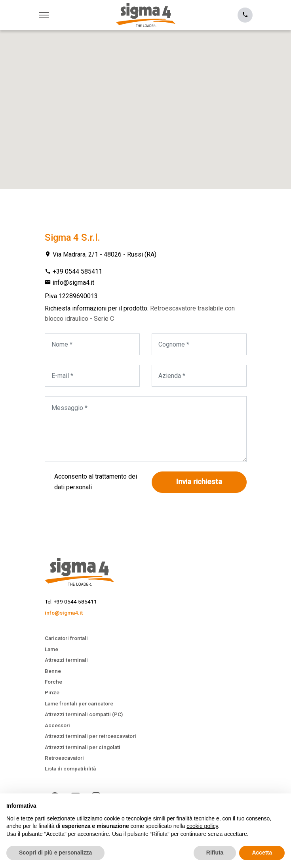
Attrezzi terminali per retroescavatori (90, 736)
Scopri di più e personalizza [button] (55, 853)
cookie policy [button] (202, 826)
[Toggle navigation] (46, 15)
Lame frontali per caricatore (79, 703)
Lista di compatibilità (70, 768)
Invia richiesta (199, 482)
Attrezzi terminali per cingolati (83, 747)
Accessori (57, 725)
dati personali (73, 487)
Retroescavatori (64, 758)
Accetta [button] (262, 853)
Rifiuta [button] (215, 853)
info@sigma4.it (73, 283)
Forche (53, 682)
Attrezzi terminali (66, 660)
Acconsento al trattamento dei (96, 482)
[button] (146, 102)
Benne (53, 671)
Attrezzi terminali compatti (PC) (84, 714)
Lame (51, 649)
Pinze (52, 692)
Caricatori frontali (66, 638)
